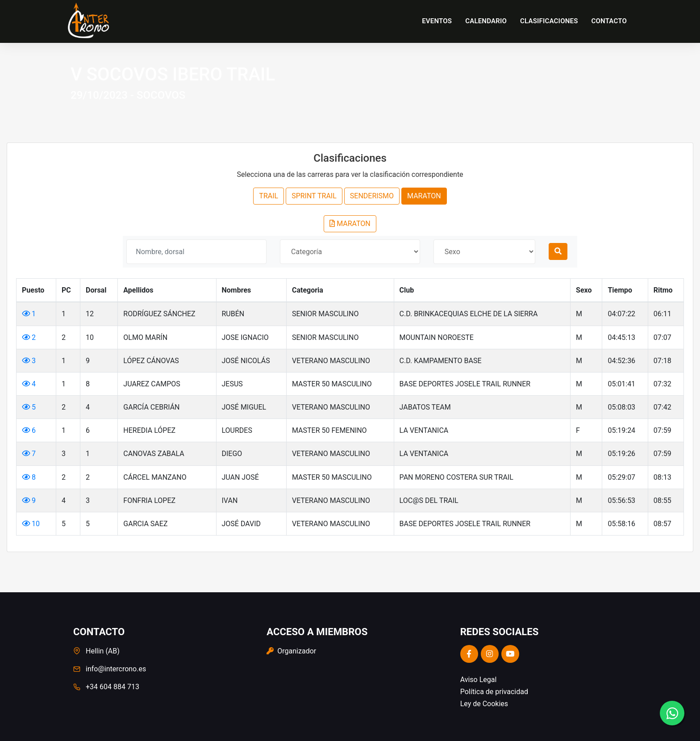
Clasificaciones (549, 21)
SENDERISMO (372, 196)
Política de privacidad (494, 692)
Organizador (291, 651)
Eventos (437, 21)
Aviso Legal (479, 680)
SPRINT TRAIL (314, 196)
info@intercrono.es (116, 669)
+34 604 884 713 (112, 687)
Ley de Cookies (484, 704)
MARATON (424, 196)
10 (31, 524)
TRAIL (269, 196)
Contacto (609, 21)
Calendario (486, 21)
